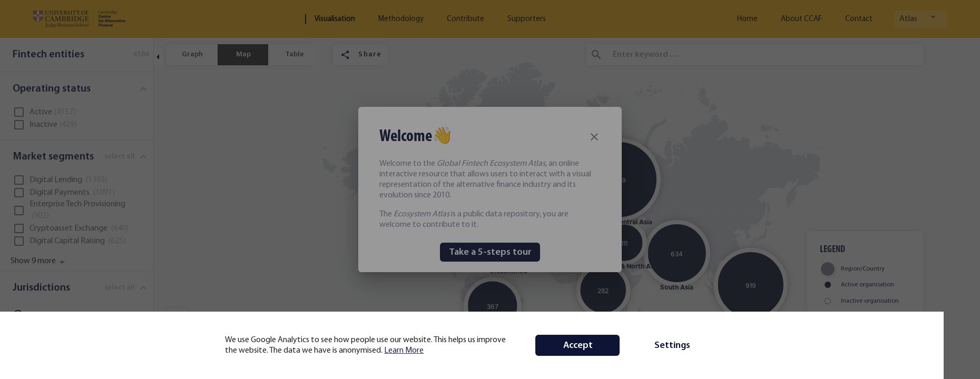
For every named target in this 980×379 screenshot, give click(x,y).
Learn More (422, 351)
